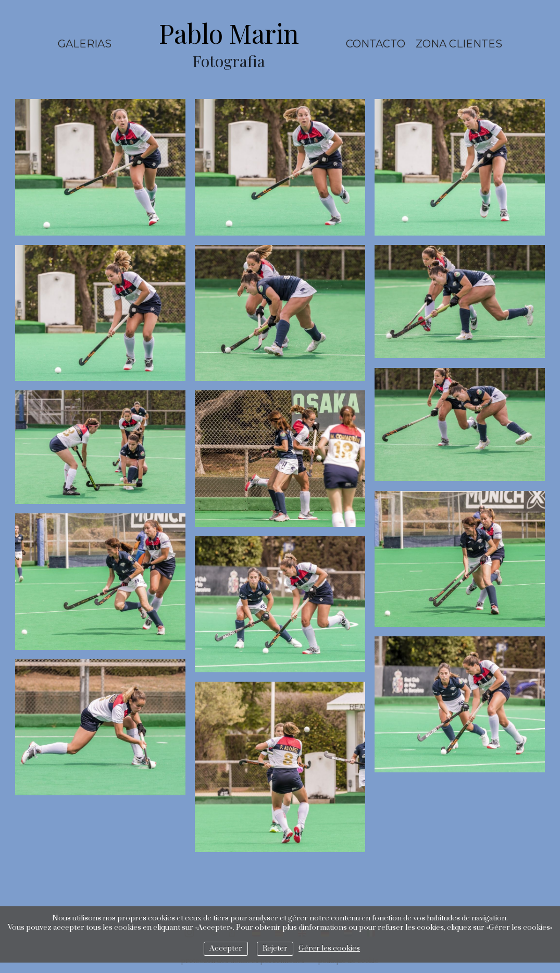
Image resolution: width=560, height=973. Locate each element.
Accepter (226, 949)
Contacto (376, 44)
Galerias (85, 44)
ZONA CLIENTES (459, 44)
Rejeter (275, 949)
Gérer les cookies (329, 949)
